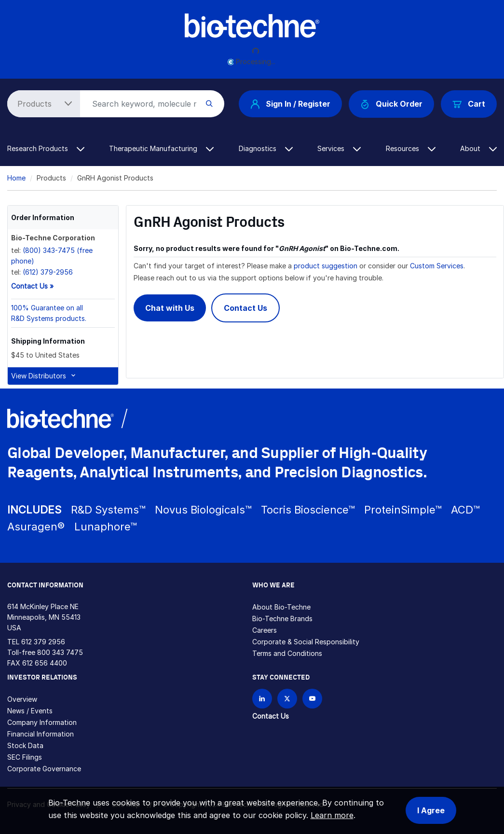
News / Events (30, 711)
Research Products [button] (46, 148)
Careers (265, 630)
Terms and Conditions (287, 653)
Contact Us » (32, 286)
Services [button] (339, 148)
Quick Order (391, 104)
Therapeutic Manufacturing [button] (161, 148)
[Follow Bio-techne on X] (287, 699)
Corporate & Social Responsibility (306, 642)
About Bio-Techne (281, 607)
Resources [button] (411, 148)
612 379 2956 (43, 642)
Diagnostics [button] (266, 148)
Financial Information (41, 734)
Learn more (332, 815)
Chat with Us (170, 308)
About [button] (478, 148)
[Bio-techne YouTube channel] (312, 699)
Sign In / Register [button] (290, 104)
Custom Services (437, 266)
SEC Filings (25, 757)
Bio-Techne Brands (282, 619)
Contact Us (245, 308)
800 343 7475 (60, 652)
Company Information (42, 722)
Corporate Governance (44, 769)
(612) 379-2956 (48, 272)
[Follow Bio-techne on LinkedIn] (262, 699)
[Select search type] (42, 104)
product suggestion (326, 266)
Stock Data (25, 745)
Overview (22, 699)
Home (16, 178)
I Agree (431, 810)
